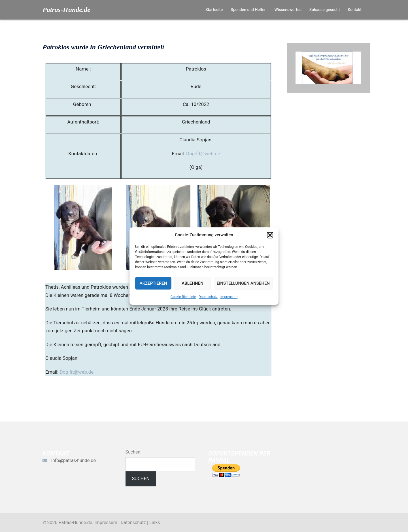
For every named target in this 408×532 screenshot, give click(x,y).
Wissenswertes (288, 10)
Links (155, 523)
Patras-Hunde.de (66, 10)
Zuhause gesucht (325, 10)
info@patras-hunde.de (74, 460)
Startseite (214, 10)
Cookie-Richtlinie (183, 297)
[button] (270, 235)
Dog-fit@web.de (203, 154)
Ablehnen (192, 283)
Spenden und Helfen (248, 10)
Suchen (133, 452)
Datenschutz (208, 297)
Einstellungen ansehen (243, 283)
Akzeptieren (153, 283)
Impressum (229, 297)
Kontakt (355, 10)
